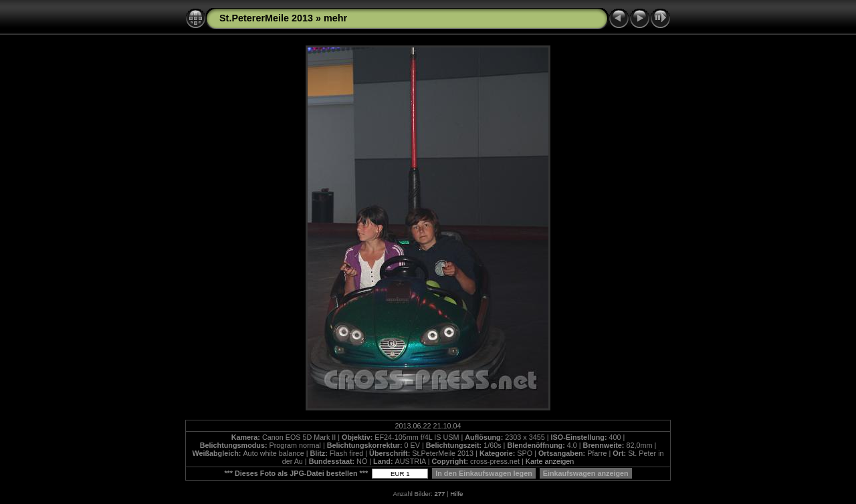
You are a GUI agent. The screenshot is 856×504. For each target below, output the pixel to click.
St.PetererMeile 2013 (266, 18)
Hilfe (456, 494)
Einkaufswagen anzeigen (586, 473)
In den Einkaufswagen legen (484, 473)
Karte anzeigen (550, 461)
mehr (335, 18)
